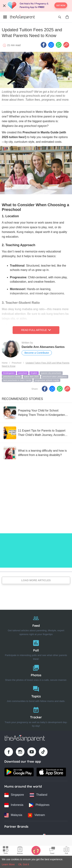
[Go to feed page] (22, 17)
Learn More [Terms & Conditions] (8, 864)
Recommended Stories (22, 399)
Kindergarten (9, 373)
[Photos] (36, 672)
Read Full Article (36, 330)
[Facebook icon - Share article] (44, 45)
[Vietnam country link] (36, 815)
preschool (23, 373)
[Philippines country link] (39, 805)
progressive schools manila (47, 380)
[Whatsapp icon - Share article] (59, 45)
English (34, 373)
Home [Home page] (5, 363)
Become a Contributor (37, 353)
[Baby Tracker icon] (36, 850)
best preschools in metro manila (17, 380)
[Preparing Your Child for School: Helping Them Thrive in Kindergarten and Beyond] (36, 413)
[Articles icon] (20, 851)
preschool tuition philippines (55, 377)
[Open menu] (5, 17)
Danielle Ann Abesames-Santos (43, 347)
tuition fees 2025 (31, 377)
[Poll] (36, 649)
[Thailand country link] (38, 795)
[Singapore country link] (14, 795)
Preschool (16, 363)
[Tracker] (36, 716)
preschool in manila (12, 377)
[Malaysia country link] (13, 815)
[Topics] (36, 693)
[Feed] (36, 624)
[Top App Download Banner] (36, 6)
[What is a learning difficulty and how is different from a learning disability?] (36, 453)
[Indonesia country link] (14, 805)
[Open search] (60, 17)
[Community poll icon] (66, 851)
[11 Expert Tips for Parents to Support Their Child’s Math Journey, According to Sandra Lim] (36, 433)
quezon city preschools (51, 373)
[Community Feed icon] (52, 851)
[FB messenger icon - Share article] (51, 45)
